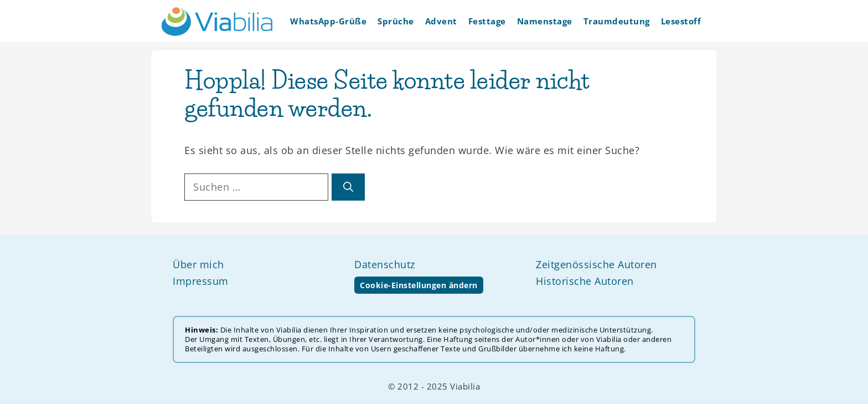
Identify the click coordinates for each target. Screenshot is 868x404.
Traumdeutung (617, 21)
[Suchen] (348, 187)
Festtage (487, 21)
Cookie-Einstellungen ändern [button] (419, 285)
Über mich (198, 264)
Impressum (201, 281)
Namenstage (545, 21)
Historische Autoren (585, 281)
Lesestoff (681, 21)
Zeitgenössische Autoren (596, 264)
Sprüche (396, 21)
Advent (441, 21)
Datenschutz (385, 264)
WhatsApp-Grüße (328, 21)
